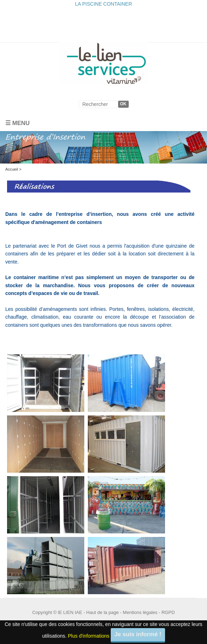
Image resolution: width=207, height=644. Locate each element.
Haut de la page (103, 612)
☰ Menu (17, 123)
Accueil (12, 169)
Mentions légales (140, 612)
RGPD (168, 612)
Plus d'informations (89, 636)
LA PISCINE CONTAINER (104, 4)
